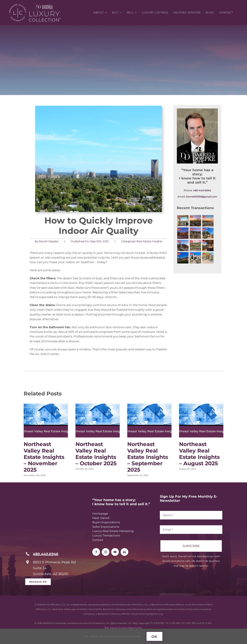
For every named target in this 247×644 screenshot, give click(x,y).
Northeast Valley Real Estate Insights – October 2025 (96, 454)
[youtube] (115, 552)
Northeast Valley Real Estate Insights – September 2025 (148, 457)
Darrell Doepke (48, 241)
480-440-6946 (202, 191)
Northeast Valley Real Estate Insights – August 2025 (199, 454)
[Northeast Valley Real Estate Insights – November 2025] (46, 405)
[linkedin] (124, 552)
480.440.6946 (46, 554)
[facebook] (96, 552)
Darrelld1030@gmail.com (202, 197)
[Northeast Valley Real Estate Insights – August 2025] (201, 405)
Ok (155, 637)
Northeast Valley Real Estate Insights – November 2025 (44, 457)
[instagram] (106, 552)
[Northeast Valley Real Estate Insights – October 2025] (98, 405)
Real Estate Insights (149, 241)
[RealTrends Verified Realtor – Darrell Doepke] (50, 496)
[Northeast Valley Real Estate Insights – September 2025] (149, 405)
